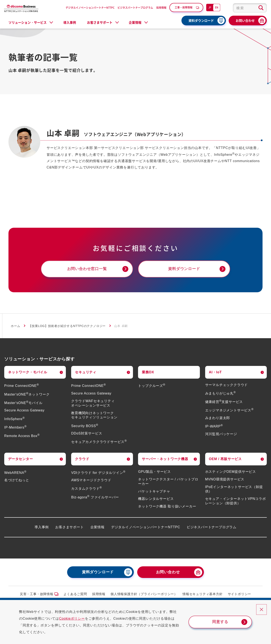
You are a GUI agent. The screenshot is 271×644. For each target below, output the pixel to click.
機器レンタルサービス (156, 499)
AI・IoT (215, 372)
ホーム (15, 326)
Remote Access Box (22, 436)
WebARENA (15, 473)
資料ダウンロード (201, 21)
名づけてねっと (17, 480)
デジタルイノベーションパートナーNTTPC (90, 8)
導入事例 (70, 22)
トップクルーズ (152, 386)
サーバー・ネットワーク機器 (165, 459)
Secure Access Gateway (24, 410)
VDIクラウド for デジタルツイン (98, 473)
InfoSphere (15, 419)
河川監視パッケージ (221, 434)
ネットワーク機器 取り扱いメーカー (167, 506)
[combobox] (250, 8)
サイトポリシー (240, 594)
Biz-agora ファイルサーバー (95, 497)
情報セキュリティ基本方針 (203, 594)
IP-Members (15, 427)
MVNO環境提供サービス (225, 479)
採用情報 (161, 8)
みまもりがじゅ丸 (221, 393)
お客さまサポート (69, 527)
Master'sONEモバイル (23, 403)
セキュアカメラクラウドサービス (99, 442)
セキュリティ (86, 372)
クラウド (82, 459)
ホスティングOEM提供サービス (231, 472)
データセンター (21, 459)
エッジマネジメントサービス (229, 410)
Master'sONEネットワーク (27, 394)
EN (217, 7)
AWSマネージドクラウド (91, 480)
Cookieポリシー (72, 618)
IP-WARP (214, 426)
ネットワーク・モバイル (28, 372)
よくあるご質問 (75, 594)
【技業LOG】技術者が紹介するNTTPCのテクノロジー (67, 326)
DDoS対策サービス (87, 433)
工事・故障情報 (184, 7)
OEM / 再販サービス (225, 459)
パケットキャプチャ (154, 491)
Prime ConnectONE (22, 386)
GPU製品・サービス (154, 472)
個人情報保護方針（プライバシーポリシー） (144, 594)
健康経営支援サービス (224, 402)
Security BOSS (85, 426)
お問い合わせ (245, 21)
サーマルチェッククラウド (227, 385)
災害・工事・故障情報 (37, 594)
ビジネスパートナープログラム (135, 8)
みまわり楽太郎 (218, 418)
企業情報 (97, 527)
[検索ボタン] (261, 8)
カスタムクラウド (86, 489)
